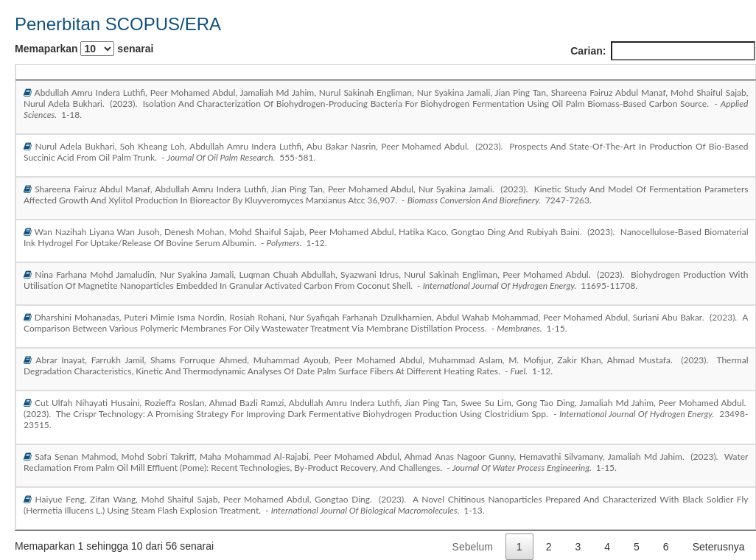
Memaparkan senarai (84, 49)
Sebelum (473, 547)
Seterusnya (719, 547)
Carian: (663, 51)
